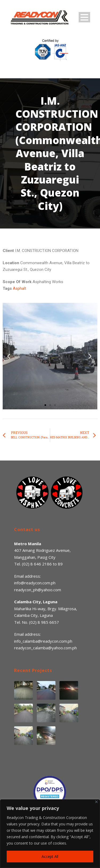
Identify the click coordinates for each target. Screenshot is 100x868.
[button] (45, 405)
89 (60, 564)
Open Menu (84, 17)
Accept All (50, 856)
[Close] (96, 802)
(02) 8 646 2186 (37, 564)
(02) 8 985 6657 (44, 622)
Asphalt (19, 288)
